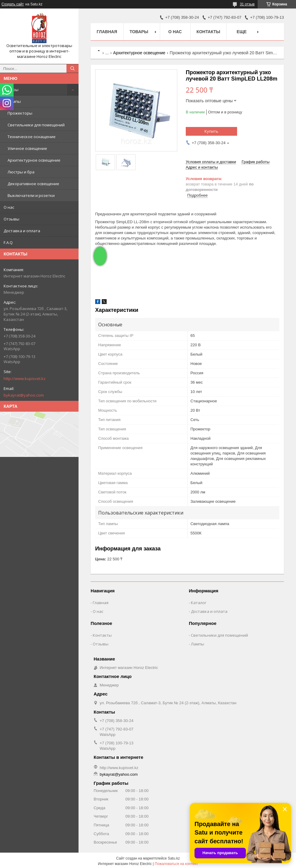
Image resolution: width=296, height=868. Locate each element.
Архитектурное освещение (34, 160)
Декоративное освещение (33, 184)
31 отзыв (247, 4)
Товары (11, 90)
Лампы (14, 101)
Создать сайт (13, 4)
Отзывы (11, 219)
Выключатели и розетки (31, 195)
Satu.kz (174, 858)
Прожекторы (20, 113)
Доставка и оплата (22, 231)
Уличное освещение (27, 148)
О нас (9, 207)
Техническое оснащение (32, 137)
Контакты (208, 32)
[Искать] (72, 68)
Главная (107, 32)
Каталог (199, 603)
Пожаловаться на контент (176, 864)
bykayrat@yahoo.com (24, 395)
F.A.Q (8, 242)
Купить (211, 131)
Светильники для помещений (36, 125)
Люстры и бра (21, 172)
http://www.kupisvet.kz (25, 379)
